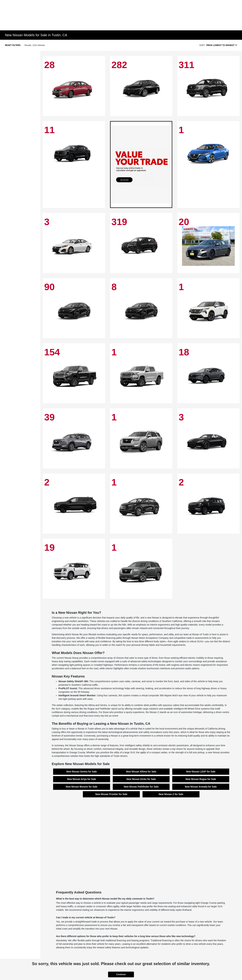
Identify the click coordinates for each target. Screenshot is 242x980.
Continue (121, 974)
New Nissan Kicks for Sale (141, 779)
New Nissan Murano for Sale (82, 787)
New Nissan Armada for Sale (201, 787)
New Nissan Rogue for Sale (201, 779)
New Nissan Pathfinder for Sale (141, 787)
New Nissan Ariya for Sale (82, 779)
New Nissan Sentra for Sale (82, 772)
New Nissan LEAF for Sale (201, 772)
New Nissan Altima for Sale (141, 772)
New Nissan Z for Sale (171, 794)
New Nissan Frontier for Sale (111, 794)
